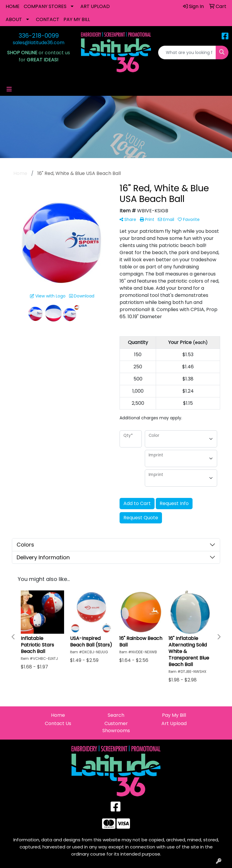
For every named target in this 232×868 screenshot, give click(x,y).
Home (58, 715)
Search (116, 715)
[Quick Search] (187, 52)
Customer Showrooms (116, 727)
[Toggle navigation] (9, 89)
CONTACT (48, 19)
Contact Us (58, 723)
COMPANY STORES (45, 6)
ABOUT (14, 19)
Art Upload (174, 723)
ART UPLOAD (95, 6)
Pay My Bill (174, 715)
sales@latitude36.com (39, 43)
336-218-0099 (39, 36)
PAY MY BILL (77, 19)
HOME (13, 6)
